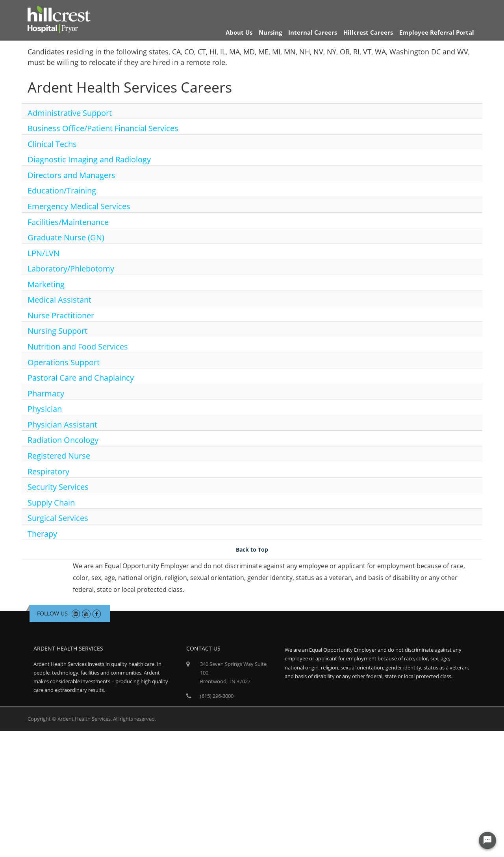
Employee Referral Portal (437, 32)
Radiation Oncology (63, 440)
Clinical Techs (52, 144)
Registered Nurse (59, 456)
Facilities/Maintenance (68, 222)
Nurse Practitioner (61, 315)
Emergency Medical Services (79, 206)
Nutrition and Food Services (78, 347)
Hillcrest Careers (368, 32)
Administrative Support (70, 113)
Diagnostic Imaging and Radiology (89, 159)
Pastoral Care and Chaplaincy (81, 378)
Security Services (58, 487)
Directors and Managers (71, 175)
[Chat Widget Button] (487, 840)
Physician (45, 409)
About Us (239, 32)
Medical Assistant (59, 300)
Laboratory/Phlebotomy (71, 269)
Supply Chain (51, 503)
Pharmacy (46, 393)
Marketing (46, 284)
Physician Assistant (62, 425)
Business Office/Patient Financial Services (103, 128)
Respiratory (48, 471)
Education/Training (62, 191)
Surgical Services (58, 518)
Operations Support (64, 362)
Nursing (270, 32)
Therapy (42, 534)
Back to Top (252, 549)
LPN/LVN (44, 253)
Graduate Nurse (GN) (66, 237)
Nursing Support (57, 331)
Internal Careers (313, 32)
